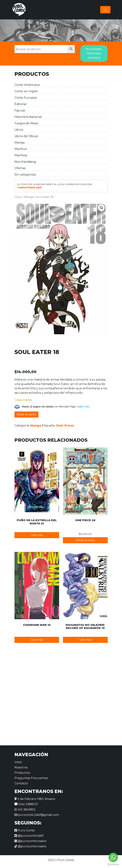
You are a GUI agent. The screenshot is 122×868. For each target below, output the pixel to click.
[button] (102, 208)
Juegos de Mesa (26, 123)
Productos (22, 773)
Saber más (83, 407)
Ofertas (20, 168)
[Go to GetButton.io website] (113, 864)
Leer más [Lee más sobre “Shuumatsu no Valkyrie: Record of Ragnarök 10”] (85, 640)
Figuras (20, 110)
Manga (19, 143)
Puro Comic (25, 830)
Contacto (21, 783)
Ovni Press (65, 425)
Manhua (21, 149)
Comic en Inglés (26, 91)
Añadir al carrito (26, 414)
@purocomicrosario (30, 841)
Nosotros (21, 767)
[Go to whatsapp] (113, 857)
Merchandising (25, 162)
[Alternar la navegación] (105, 10)
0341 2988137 (26, 804)
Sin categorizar (25, 175)
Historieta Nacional (28, 117)
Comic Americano (27, 85)
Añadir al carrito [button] (85, 540)
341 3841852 (25, 810)
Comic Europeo (26, 98)
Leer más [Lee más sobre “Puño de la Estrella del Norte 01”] (37, 535)
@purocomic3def (29, 836)
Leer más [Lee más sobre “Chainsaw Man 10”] (37, 640)
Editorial (20, 104)
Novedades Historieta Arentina (94, 53)
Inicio (18, 197)
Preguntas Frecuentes (31, 778)
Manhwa (21, 155)
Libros (19, 130)
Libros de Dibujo (26, 136)
